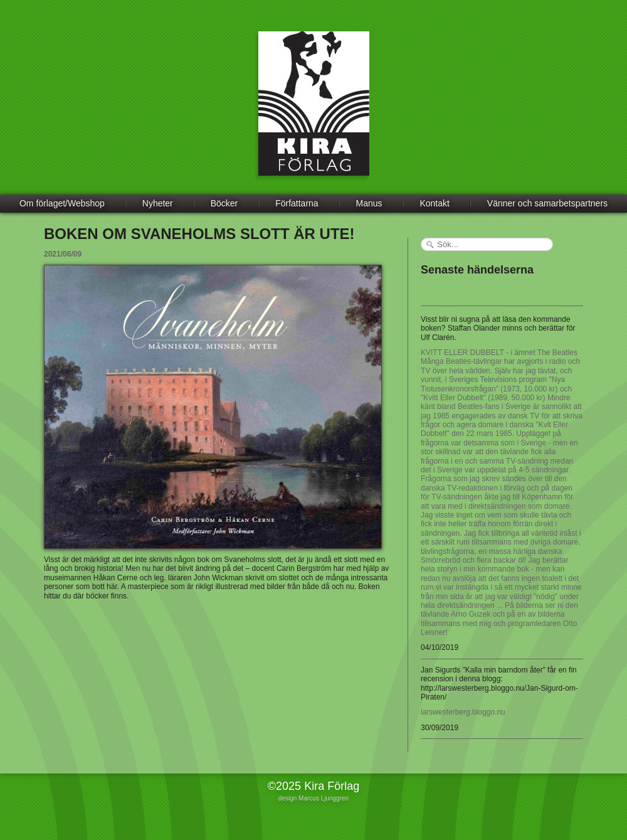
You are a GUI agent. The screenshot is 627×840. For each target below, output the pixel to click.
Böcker (224, 203)
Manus (369, 203)
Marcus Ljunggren (324, 798)
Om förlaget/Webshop (62, 203)
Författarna (297, 203)
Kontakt (434, 203)
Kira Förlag (314, 113)
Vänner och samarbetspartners (547, 203)
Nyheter (158, 203)
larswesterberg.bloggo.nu (463, 712)
